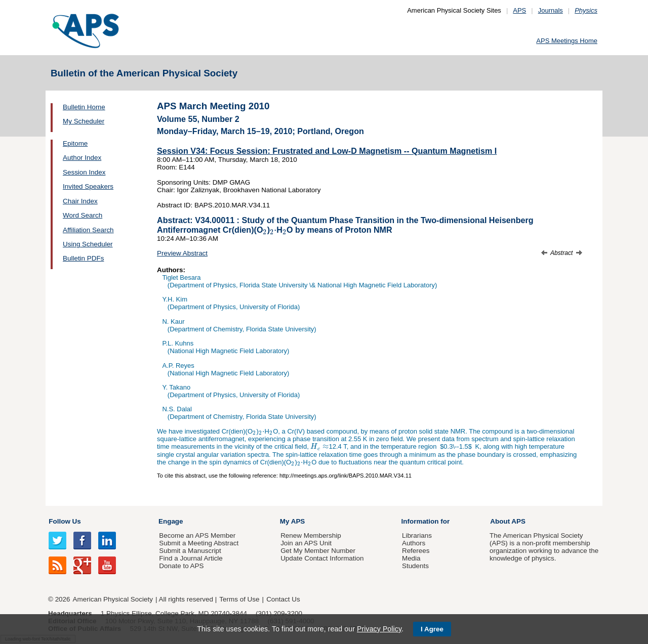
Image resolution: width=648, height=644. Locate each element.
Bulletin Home (84, 107)
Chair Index (80, 201)
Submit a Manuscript (190, 551)
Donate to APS (181, 566)
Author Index (82, 158)
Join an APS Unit (306, 543)
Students (415, 566)
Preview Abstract (182, 253)
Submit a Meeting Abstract (199, 543)
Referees (416, 551)
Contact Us (283, 599)
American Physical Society (113, 599)
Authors (414, 543)
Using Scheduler (88, 244)
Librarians (417, 535)
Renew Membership (311, 535)
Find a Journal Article (191, 558)
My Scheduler (84, 121)
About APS (508, 521)
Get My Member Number (318, 551)
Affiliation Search (88, 230)
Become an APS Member (197, 535)
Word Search (83, 215)
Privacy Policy (379, 629)
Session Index (84, 172)
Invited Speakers (88, 186)
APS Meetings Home (567, 41)
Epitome (75, 143)
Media (411, 558)
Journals (551, 10)
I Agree (432, 629)
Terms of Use (239, 599)
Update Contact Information (322, 558)
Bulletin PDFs (83, 258)
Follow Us (65, 521)
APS (519, 10)
